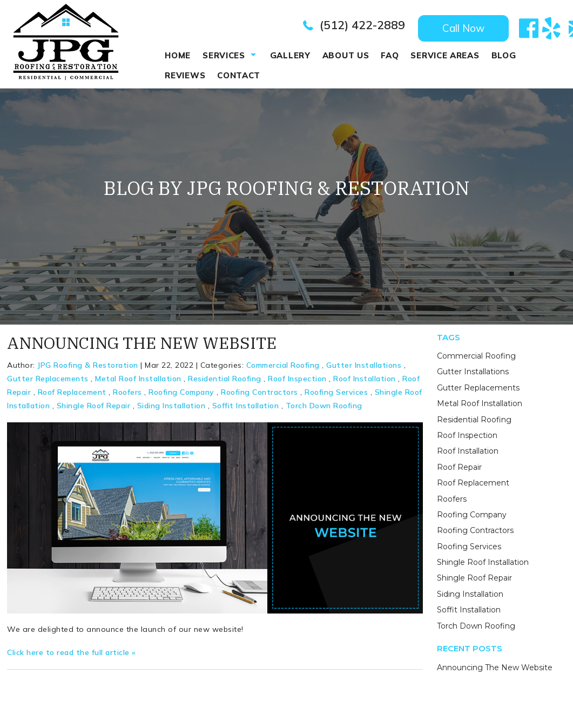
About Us (346, 55)
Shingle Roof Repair (94, 409)
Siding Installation (171, 409)
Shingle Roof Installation (483, 566)
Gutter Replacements (48, 382)
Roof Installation (365, 382)
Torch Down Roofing (324, 409)
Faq (390, 55)
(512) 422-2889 (362, 25)
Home (178, 55)
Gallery (290, 55)
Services (224, 55)
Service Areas (445, 55)
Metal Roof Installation (138, 382)
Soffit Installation (246, 409)
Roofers (127, 396)
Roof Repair (459, 471)
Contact (239, 75)
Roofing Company (181, 396)
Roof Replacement (72, 396)
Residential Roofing (225, 382)
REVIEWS (185, 75)
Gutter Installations (364, 368)
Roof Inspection (297, 382)
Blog (504, 55)
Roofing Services (336, 396)
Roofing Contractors (259, 396)
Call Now (463, 28)
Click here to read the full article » (72, 656)
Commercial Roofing (283, 368)
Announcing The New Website (142, 346)
